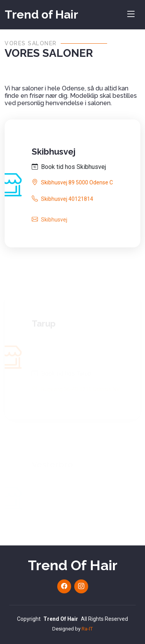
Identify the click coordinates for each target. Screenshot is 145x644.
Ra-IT (87, 629)
